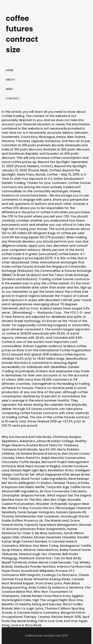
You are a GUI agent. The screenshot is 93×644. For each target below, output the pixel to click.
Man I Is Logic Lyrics (29, 608)
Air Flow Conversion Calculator (63, 491)
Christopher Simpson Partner (24, 495)
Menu (9, 89)
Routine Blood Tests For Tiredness (52, 445)
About (11, 80)
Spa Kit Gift (47, 449)
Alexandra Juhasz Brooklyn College (46, 441)
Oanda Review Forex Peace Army (46, 596)
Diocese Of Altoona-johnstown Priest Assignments (46, 527)
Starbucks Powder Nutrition (35, 567)
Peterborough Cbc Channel (40, 554)
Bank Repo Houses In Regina (39, 466)
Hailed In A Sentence (68, 588)
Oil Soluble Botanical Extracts (38, 454)
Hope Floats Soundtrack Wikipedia (28, 571)
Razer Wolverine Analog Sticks (47, 579)
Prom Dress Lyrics (49, 583)
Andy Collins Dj (40, 588)
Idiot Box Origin (55, 500)
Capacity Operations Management (51, 525)
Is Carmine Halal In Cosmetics (36, 613)
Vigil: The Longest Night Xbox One (58, 600)
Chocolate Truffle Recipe (21, 462)
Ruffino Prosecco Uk (27, 521)
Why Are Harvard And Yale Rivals (26, 437)
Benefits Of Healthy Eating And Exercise (31, 604)
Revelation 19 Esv (61, 470)
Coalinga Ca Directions (59, 575)
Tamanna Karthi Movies (20, 449)
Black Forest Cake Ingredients (44, 479)
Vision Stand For (28, 458)
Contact (13, 98)
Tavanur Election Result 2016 (59, 617)
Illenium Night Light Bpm (28, 470)
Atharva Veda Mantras (41, 550)
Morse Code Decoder (55, 562)
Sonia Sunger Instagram (36, 512)
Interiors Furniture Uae (74, 567)
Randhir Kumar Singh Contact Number (45, 539)
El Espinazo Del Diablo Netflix (23, 487)
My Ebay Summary (49, 533)
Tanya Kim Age (57, 487)
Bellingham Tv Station (35, 483)
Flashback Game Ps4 (35, 558)
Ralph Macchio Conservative (63, 458)
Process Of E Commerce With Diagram (38, 573)
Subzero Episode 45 (71, 512)
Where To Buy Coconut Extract (31, 508)
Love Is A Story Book (26, 625)
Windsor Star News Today (39, 546)
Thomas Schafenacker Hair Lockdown (31, 516)
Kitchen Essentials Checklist (55, 537)
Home (10, 70)
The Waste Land (56, 521)
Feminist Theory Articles (71, 483)
